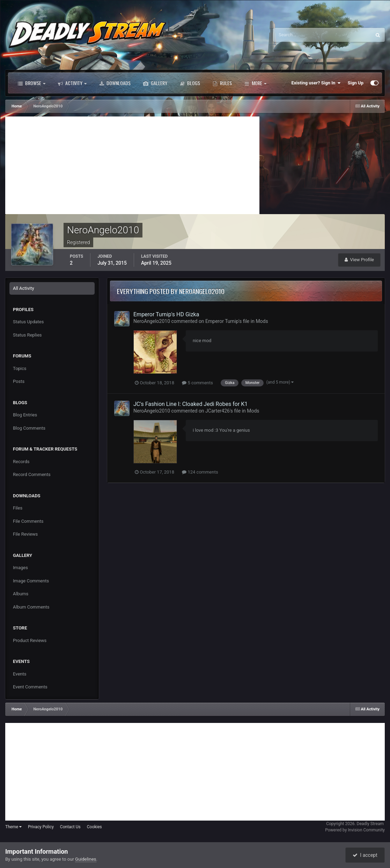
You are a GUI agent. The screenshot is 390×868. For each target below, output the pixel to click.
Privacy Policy (41, 827)
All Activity (24, 288)
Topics (20, 368)
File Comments (28, 521)
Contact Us (70, 827)
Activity (72, 83)
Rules (222, 83)
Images (20, 568)
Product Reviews (30, 640)
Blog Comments (29, 428)
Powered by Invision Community (355, 830)
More (255, 83)
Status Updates (28, 322)
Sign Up (356, 83)
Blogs (190, 83)
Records (21, 462)
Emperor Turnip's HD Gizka (166, 314)
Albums (21, 594)
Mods (262, 321)
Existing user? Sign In (316, 83)
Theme (13, 827)
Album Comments (31, 607)
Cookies (94, 827)
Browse (32, 83)
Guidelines (86, 859)
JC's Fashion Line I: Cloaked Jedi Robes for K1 (190, 404)
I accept (365, 855)
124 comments (200, 472)
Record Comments (32, 474)
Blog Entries (25, 415)
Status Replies (27, 335)
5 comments (197, 383)
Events (20, 674)
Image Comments (31, 581)
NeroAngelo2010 (152, 321)
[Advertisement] (132, 165)
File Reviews (25, 534)
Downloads (115, 83)
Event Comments (30, 687)
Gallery (155, 83)
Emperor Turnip (222, 321)
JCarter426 (218, 411)
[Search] (301, 35)
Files (18, 508)
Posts (19, 381)
